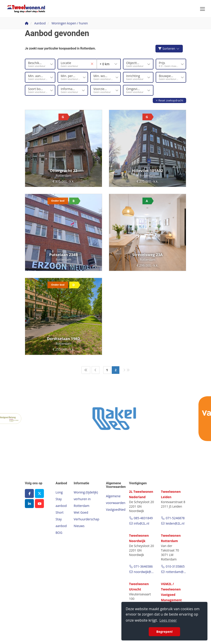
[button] (169, 100)
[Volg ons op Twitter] (39, 493)
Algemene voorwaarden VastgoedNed (116, 503)
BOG (59, 533)
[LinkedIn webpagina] (29, 504)
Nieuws (79, 526)
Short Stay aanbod (61, 519)
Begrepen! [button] (165, 632)
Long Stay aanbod (61, 499)
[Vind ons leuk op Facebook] (29, 493)
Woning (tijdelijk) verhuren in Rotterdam (86, 499)
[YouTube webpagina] (39, 504)
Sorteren (169, 48)
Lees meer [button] (168, 620)
